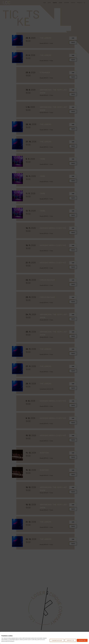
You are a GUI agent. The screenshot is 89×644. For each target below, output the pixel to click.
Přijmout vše (82, 640)
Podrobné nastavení (57, 640)
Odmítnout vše (70, 640)
